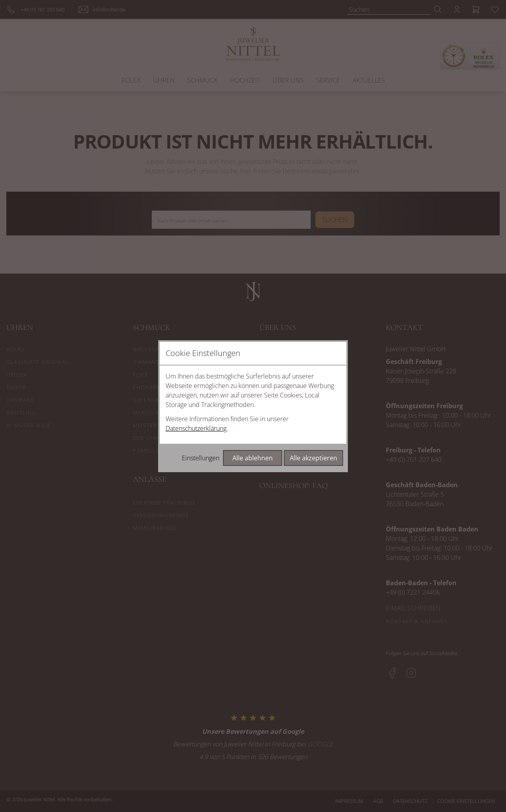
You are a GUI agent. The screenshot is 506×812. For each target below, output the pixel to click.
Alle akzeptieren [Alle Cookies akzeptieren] (313, 458)
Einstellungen (201, 458)
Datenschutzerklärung (196, 428)
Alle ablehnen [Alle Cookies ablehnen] (253, 458)
